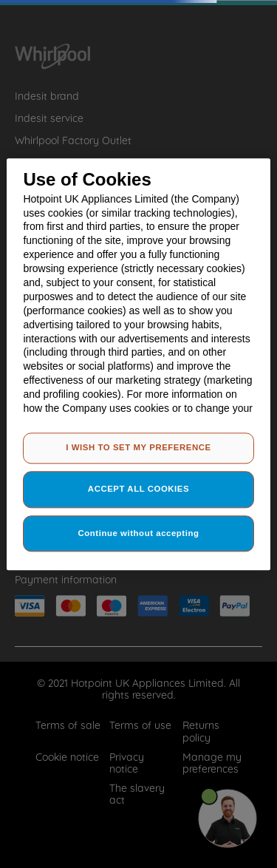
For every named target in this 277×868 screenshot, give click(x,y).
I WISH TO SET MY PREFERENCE (138, 447)
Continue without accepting (139, 533)
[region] (138, 364)
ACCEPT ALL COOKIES (138, 489)
